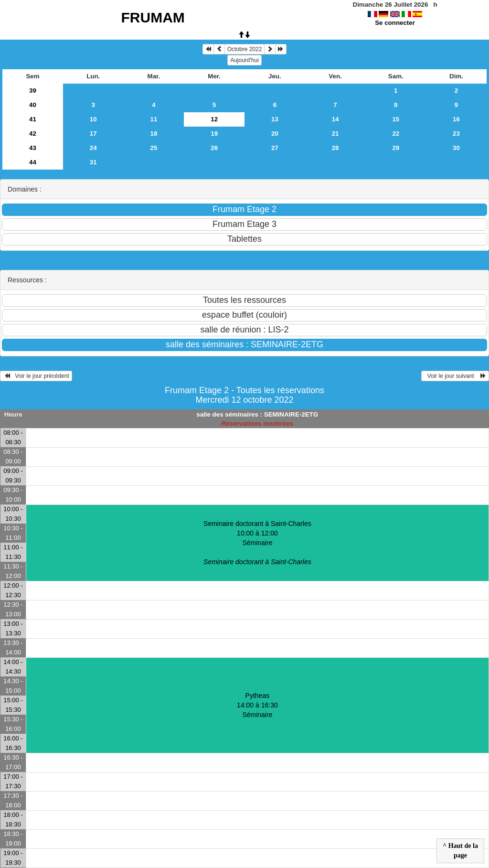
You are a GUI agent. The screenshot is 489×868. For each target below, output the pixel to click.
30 (456, 148)
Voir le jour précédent (36, 376)
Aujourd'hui (244, 60)
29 (396, 148)
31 (93, 162)
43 (33, 148)
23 (456, 134)
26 (214, 148)
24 (93, 148)
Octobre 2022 (245, 49)
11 (154, 119)
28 (335, 148)
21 (335, 134)
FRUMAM (153, 17)
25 (154, 148)
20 (275, 134)
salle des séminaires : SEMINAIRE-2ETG (257, 414)
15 (396, 119)
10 (93, 119)
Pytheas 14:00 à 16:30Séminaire (257, 705)
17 (93, 134)
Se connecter (395, 23)
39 (33, 91)
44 (33, 162)
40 (33, 105)
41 (33, 119)
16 (456, 119)
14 (335, 119)
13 (275, 119)
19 (214, 134)
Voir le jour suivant (455, 376)
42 (33, 134)
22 (396, 134)
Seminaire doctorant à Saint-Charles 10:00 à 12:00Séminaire (257, 543)
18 (154, 134)
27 (275, 148)
